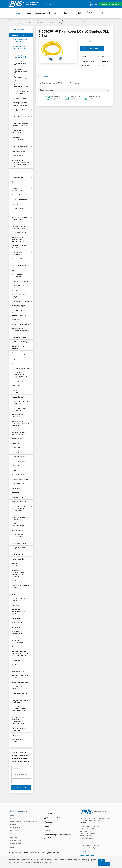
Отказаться (104, 864)
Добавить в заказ (93, 48)
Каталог (18, 13)
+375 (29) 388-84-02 (89, 829)
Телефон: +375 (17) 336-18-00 (89, 826)
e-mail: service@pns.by (87, 848)
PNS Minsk (88, 835)
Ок (101, 860)
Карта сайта (85, 852)
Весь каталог (19, 29)
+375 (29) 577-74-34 (90, 831)
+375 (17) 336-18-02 (90, 833)
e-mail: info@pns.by (86, 838)
